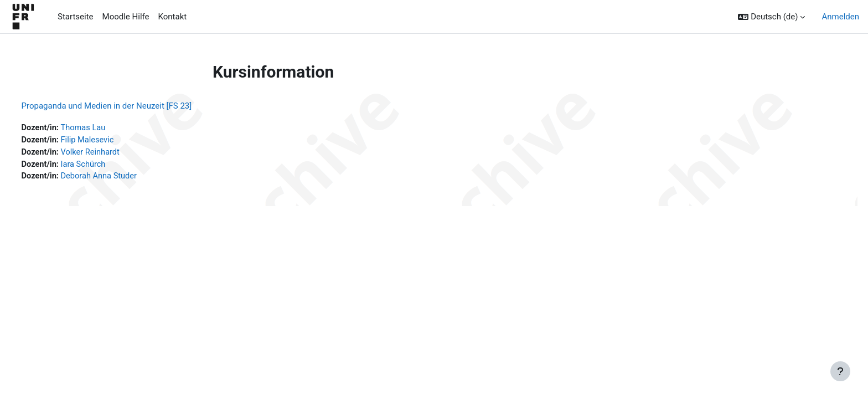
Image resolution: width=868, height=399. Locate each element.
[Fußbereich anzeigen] (840, 371)
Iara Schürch (105, 166)
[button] (771, 17)
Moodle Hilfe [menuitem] (126, 17)
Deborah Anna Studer (122, 178)
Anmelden (840, 17)
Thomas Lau (105, 128)
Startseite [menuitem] (76, 17)
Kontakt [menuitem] (173, 17)
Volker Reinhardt (113, 153)
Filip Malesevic (110, 141)
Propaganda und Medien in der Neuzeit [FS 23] (127, 106)
